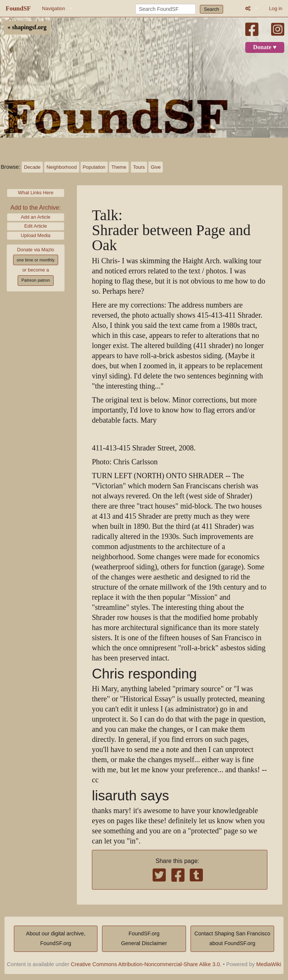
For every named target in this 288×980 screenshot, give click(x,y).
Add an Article (36, 217)
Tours (139, 167)
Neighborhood (61, 167)
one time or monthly (35, 260)
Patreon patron (36, 280)
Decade (32, 167)
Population (94, 167)
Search (212, 9)
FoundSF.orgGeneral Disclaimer (144, 938)
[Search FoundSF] (166, 9)
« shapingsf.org (27, 27)
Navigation (53, 8)
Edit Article (36, 226)
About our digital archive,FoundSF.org (55, 938)
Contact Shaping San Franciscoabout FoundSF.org (232, 938)
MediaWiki (268, 964)
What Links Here (36, 193)
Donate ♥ (265, 47)
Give (156, 167)
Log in (276, 8)
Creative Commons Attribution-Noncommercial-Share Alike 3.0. (146, 964)
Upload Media (36, 235)
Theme (119, 167)
